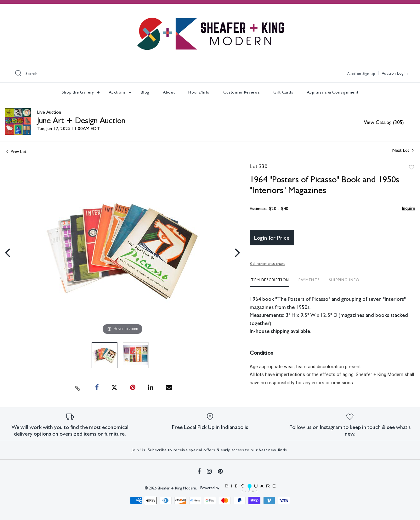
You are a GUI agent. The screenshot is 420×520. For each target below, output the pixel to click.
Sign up (369, 74)
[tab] (269, 282)
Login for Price (272, 238)
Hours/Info (199, 92)
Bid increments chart (267, 264)
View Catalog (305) (384, 122)
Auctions (118, 92)
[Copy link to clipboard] (78, 388)
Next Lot (403, 150)
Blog (145, 92)
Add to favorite (411, 167)
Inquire (409, 208)
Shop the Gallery (79, 92)
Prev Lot (16, 151)
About (169, 92)
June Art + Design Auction (81, 120)
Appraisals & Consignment (333, 92)
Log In (403, 73)
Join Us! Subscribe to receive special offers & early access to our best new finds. (210, 450)
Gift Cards (283, 92)
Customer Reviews (241, 92)
